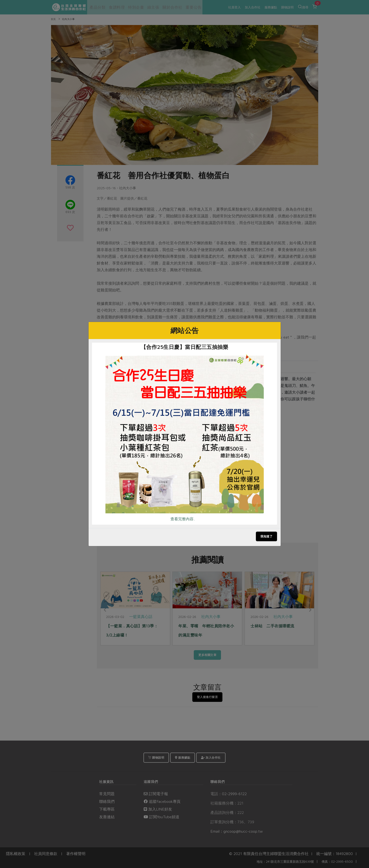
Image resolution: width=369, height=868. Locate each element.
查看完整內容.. (183, 519)
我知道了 (266, 536)
